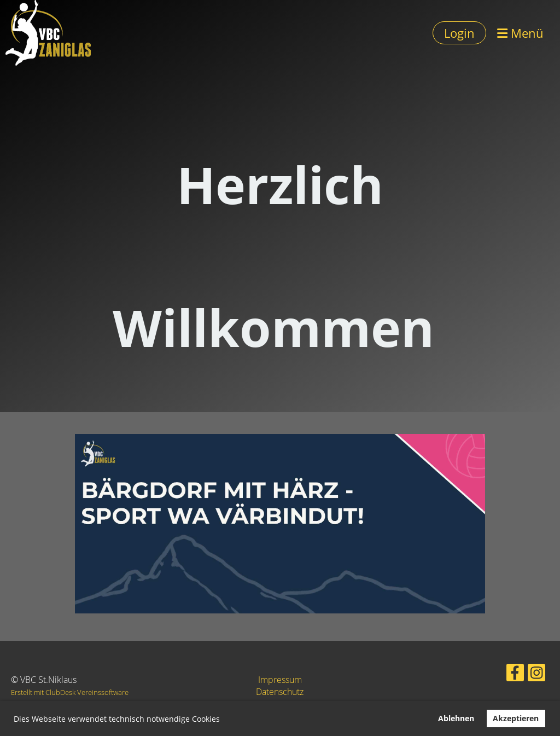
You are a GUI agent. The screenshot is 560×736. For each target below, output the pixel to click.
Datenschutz (280, 692)
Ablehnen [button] (456, 718)
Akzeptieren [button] (516, 718)
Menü (520, 33)
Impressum (280, 680)
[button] (224, 720)
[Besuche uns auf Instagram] (522, 673)
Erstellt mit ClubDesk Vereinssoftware (70, 692)
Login (459, 33)
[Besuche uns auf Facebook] (505, 673)
